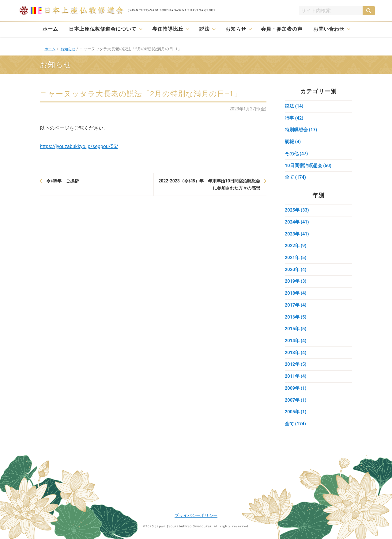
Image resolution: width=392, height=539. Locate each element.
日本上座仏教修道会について (103, 29)
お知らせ (236, 29)
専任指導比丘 (168, 29)
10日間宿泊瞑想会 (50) (308, 168)
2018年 (296, 299)
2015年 (296, 336)
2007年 (296, 409)
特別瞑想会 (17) (301, 131)
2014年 (296, 348)
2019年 (296, 287)
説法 (205, 29)
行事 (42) (294, 119)
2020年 (296, 274)
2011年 (296, 385)
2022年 (296, 250)
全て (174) (296, 180)
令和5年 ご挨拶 (62, 181)
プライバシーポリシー (196, 515)
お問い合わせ (329, 29)
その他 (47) (296, 155)
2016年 (296, 323)
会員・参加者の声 (282, 29)
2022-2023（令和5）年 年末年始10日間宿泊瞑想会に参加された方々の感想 (209, 184)
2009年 (296, 397)
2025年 (297, 213)
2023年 (297, 238)
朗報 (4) (293, 143)
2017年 (296, 311)
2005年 (296, 422)
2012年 (296, 373)
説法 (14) (294, 106)
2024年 (297, 225)
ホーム (50, 29)
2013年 (296, 360)
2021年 (296, 262)
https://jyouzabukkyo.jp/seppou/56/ (79, 146)
